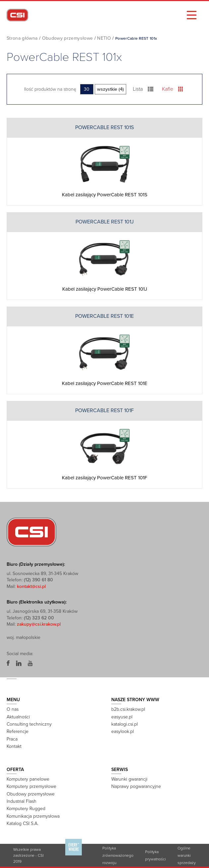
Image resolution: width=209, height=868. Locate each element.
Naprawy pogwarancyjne (136, 786)
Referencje (18, 731)
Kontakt (14, 746)
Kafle (172, 89)
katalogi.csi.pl (125, 724)
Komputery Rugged (26, 809)
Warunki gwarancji (129, 779)
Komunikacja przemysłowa (33, 816)
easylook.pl (123, 731)
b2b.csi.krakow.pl (128, 709)
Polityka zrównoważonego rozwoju (118, 855)
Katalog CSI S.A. (23, 823)
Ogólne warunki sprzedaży (187, 855)
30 (87, 89)
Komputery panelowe (28, 779)
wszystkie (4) (110, 89)
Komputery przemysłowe (31, 786)
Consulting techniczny (29, 724)
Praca (12, 739)
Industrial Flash (22, 801)
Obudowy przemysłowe (68, 38)
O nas (13, 709)
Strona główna (22, 38)
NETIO (104, 38)
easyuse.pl (122, 717)
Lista (143, 89)
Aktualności (18, 717)
